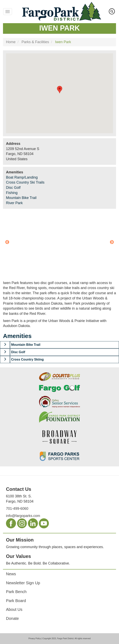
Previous (7, 242)
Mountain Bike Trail (21, 198)
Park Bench (16, 592)
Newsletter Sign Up (23, 583)
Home (11, 42)
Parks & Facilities (35, 42)
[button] (5, 345)
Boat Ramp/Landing (22, 177)
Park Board (16, 601)
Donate (12, 618)
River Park (14, 203)
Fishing (12, 193)
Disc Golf (13, 188)
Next (112, 242)
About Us (14, 609)
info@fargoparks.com (23, 516)
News (11, 574)
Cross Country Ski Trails (25, 182)
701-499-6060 (17, 509)
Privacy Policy (35, 639)
